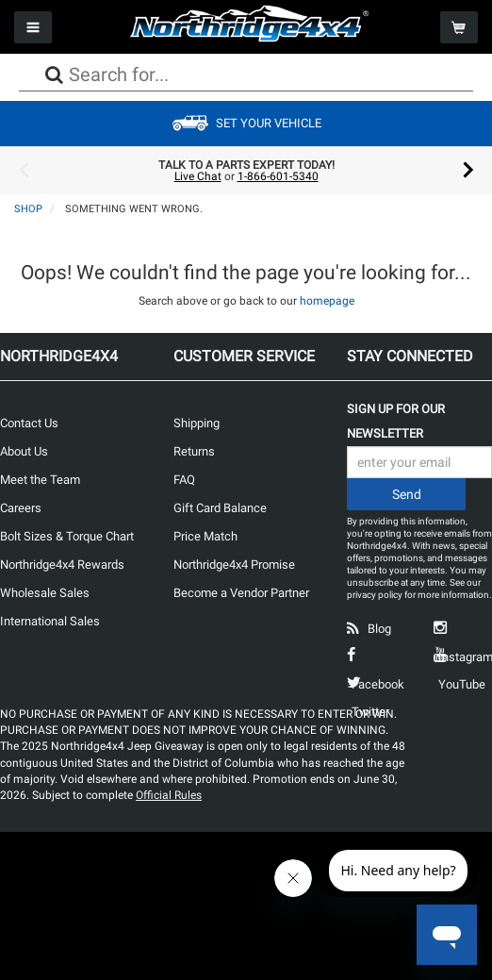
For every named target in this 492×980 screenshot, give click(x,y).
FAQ (184, 480)
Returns (194, 451)
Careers (21, 508)
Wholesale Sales (45, 593)
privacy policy (375, 595)
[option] (246, 171)
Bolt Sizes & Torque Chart (67, 536)
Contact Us (29, 423)
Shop (28, 209)
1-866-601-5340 (278, 176)
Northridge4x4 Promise (234, 565)
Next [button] (468, 171)
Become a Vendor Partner (241, 593)
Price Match (205, 536)
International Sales (50, 621)
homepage (327, 301)
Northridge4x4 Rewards (62, 565)
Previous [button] (24, 171)
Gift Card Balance (220, 508)
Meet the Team (40, 480)
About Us (24, 451)
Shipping (197, 423)
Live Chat (198, 176)
